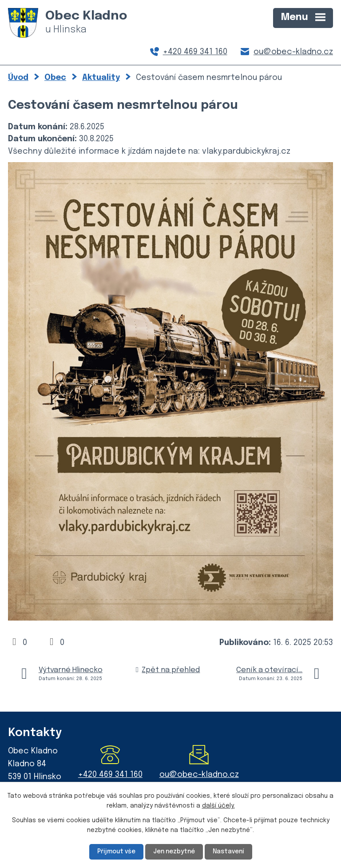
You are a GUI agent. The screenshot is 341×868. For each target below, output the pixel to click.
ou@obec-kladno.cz (293, 52)
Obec (55, 78)
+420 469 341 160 (195, 52)
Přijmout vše (115, 852)
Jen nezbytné (174, 852)
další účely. (218, 806)
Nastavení (230, 852)
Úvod (18, 78)
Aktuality (101, 78)
